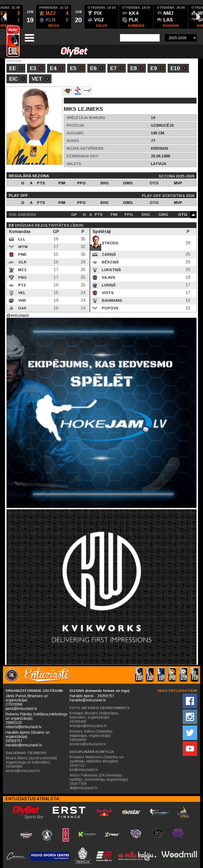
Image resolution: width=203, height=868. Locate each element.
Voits (107, 293)
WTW (22, 247)
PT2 (21, 285)
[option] (30, 17)
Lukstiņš (111, 270)
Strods (110, 243)
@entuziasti (18, 315)
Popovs (110, 308)
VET (40, 79)
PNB (22, 254)
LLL (21, 239)
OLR (22, 262)
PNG (22, 277)
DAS (22, 308)
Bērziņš (110, 262)
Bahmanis (111, 300)
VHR (22, 300)
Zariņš (108, 254)
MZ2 (22, 270)
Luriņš (108, 285)
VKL (21, 293)
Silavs (108, 277)
